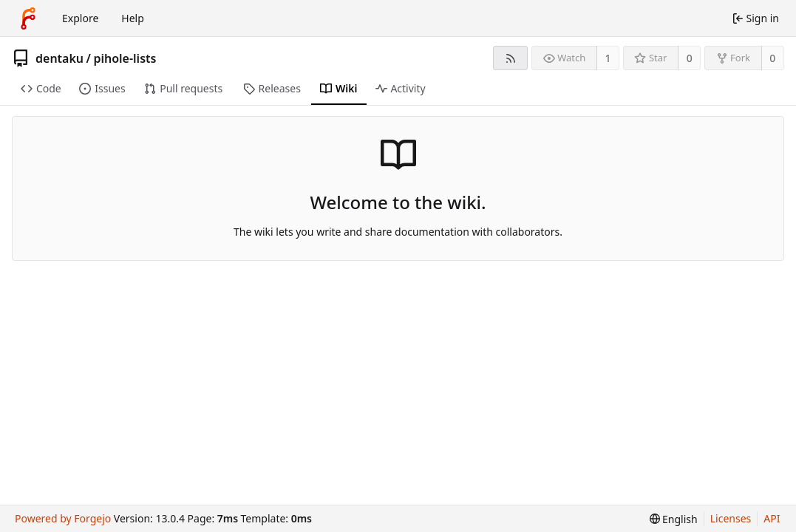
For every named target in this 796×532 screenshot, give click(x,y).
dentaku (59, 58)
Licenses (731, 518)
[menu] (674, 519)
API (772, 518)
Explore (80, 18)
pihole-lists (125, 58)
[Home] (28, 18)
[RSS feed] (510, 58)
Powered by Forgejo (63, 518)
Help (133, 18)
